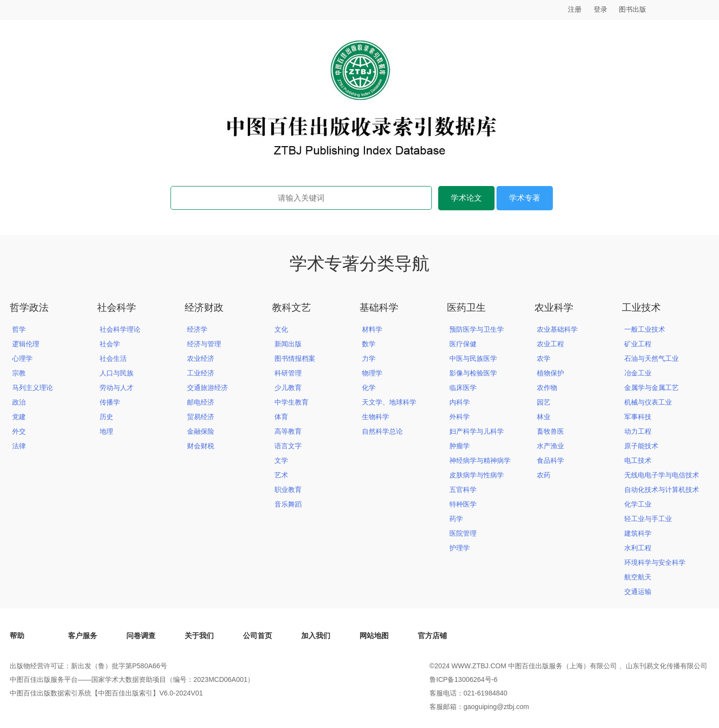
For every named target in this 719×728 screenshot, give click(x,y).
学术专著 (525, 198)
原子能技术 (641, 446)
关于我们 (199, 635)
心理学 (22, 358)
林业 (544, 417)
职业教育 (288, 490)
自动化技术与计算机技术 (662, 490)
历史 (106, 417)
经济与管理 (204, 344)
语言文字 (288, 446)
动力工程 (638, 431)
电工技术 (638, 460)
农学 (544, 358)
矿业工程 (638, 344)
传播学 (110, 402)
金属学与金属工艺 (651, 388)
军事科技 (638, 417)
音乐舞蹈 (288, 504)
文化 (281, 329)
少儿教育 (288, 388)
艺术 (281, 475)
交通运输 (638, 592)
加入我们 (316, 635)
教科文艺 (291, 307)
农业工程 (550, 344)
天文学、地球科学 (389, 402)
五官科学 (463, 490)
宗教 (19, 373)
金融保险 (201, 431)
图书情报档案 (295, 358)
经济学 (197, 329)
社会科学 (117, 307)
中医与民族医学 (473, 358)
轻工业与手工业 (648, 519)
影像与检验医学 (473, 373)
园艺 (544, 402)
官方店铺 (432, 635)
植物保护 (550, 373)
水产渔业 (550, 446)
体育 (281, 417)
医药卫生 (466, 307)
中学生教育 (291, 402)
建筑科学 (638, 533)
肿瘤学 (460, 446)
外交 (19, 431)
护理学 (460, 548)
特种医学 (463, 504)
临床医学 (463, 388)
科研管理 (288, 373)
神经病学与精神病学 (480, 460)
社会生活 (113, 358)
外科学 (460, 417)
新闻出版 (288, 344)
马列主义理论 (33, 388)
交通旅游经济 (207, 388)
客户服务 (83, 635)
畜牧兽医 (550, 431)
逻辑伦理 (26, 344)
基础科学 (379, 307)
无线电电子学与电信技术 (662, 475)
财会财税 (201, 446)
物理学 (372, 373)
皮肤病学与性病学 (477, 475)
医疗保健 (463, 344)
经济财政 (204, 307)
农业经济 (201, 358)
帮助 (17, 635)
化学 (369, 388)
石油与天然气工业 (651, 358)
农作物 (547, 388)
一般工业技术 (645, 329)
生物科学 (376, 417)
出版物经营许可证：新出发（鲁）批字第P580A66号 (88, 666)
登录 (600, 9)
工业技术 (641, 307)
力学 (369, 358)
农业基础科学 (557, 329)
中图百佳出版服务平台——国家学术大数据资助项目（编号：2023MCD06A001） (132, 679)
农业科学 (554, 307)
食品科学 (550, 460)
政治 (19, 402)
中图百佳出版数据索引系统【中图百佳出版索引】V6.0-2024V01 (106, 693)
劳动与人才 (117, 388)
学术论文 (466, 198)
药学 (456, 519)
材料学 (372, 329)
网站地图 (374, 635)
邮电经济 (201, 402)
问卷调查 (141, 635)
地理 (106, 431)
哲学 (19, 329)
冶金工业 (638, 373)
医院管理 (463, 533)
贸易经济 (201, 417)
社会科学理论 (120, 329)
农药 (544, 475)
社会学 (110, 344)
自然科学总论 (382, 431)
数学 (369, 344)
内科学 (460, 402)
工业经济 (201, 373)
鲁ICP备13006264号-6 (463, 679)
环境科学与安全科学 (655, 562)
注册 (575, 9)
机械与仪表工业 (648, 402)
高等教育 (288, 431)
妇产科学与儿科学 (477, 431)
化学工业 (638, 504)
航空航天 (638, 577)
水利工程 (638, 548)
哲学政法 (29, 307)
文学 (281, 460)
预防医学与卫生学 (477, 329)
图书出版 (633, 9)
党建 (19, 417)
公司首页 (257, 635)
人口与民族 (117, 373)
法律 (19, 446)
